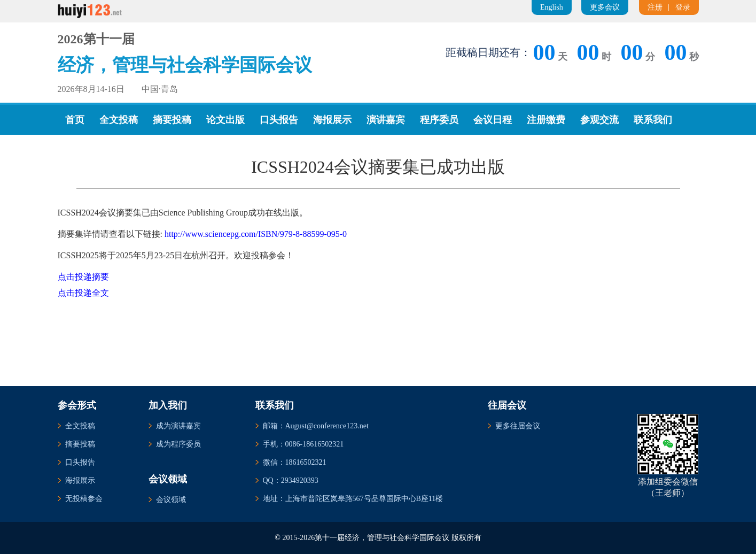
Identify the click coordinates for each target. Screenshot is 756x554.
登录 (683, 7)
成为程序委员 (178, 444)
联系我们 (653, 120)
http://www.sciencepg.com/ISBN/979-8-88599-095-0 (256, 234)
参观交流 (599, 120)
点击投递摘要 (83, 277)
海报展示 (332, 120)
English (552, 7)
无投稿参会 (84, 499)
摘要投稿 (172, 120)
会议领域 (171, 500)
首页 (75, 120)
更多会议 (605, 7)
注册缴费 (546, 120)
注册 (655, 7)
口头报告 (279, 120)
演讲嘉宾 (386, 120)
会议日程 (493, 120)
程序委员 (439, 120)
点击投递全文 (83, 293)
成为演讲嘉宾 (178, 426)
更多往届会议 (518, 426)
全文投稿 (119, 120)
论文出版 (225, 120)
